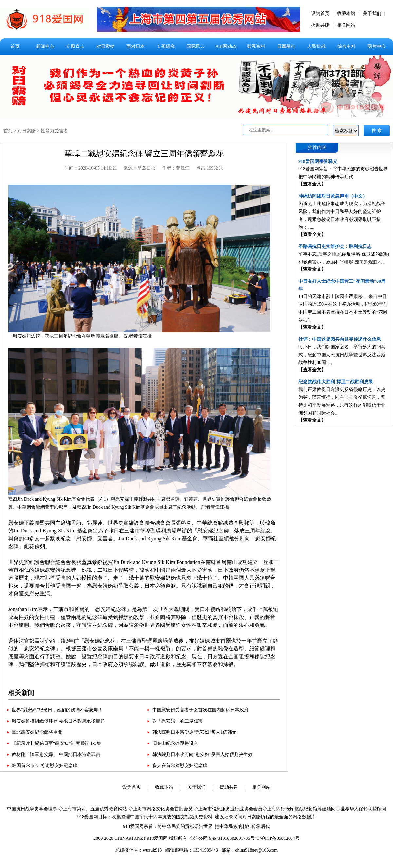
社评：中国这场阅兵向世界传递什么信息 (340, 339)
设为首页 (320, 14)
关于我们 (372, 14)
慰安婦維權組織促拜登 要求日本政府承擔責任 (58, 721)
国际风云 (196, 46)
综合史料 (346, 46)
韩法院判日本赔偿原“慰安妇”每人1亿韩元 (194, 732)
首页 (15, 46)
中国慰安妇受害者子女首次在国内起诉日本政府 (200, 710)
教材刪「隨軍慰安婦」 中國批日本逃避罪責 (56, 754)
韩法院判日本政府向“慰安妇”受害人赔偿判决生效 (202, 754)
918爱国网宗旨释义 (318, 161)
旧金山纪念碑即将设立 (175, 743)
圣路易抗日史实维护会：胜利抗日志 (335, 247)
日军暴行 (286, 46)
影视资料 (256, 46)
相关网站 (346, 25)
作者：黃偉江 (176, 168)
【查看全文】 (312, 184)
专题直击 (75, 46)
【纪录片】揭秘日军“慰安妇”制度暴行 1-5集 (56, 743)
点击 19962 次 (210, 168)
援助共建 (320, 25)
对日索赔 (105, 46)
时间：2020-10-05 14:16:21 (91, 168)
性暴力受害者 (54, 131)
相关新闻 (21, 693)
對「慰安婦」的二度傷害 (178, 721)
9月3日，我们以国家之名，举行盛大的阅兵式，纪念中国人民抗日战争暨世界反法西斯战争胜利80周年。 (342, 355)
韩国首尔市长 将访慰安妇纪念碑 (45, 766)
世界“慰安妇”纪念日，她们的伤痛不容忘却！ (57, 710)
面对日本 (136, 46)
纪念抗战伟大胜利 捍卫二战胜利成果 (336, 382)
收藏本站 (346, 14)
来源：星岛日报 (140, 168)
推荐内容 (317, 148)
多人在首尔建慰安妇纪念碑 (180, 766)
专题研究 (166, 46)
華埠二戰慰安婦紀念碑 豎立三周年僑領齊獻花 (144, 154)
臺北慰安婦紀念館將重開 (37, 732)
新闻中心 (45, 46)
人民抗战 (316, 46)
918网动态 (226, 46)
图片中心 (377, 46)
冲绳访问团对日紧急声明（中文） (333, 196)
